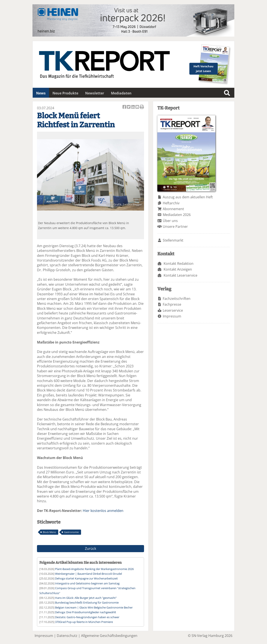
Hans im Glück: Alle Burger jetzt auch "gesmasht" (86, 598)
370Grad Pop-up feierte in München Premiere (84, 622)
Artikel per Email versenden (138, 107)
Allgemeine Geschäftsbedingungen (109, 636)
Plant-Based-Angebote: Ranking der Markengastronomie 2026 (94, 569)
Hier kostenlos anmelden (103, 511)
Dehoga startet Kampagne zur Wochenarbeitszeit (86, 578)
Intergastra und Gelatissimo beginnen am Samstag (87, 583)
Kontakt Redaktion (179, 263)
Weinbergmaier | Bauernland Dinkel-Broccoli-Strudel (88, 574)
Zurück (91, 548)
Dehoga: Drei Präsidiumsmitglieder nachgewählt (86, 612)
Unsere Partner (175, 226)
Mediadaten (121, 93)
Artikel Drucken (142, 107)
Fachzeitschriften (177, 299)
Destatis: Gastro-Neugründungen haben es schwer (87, 617)
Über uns (170, 221)
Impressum (172, 316)
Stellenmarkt (173, 240)
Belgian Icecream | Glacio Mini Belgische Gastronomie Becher (94, 607)
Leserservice (173, 310)
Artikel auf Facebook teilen (125, 107)
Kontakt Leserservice (180, 275)
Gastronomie (71, 532)
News (41, 93)
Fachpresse (172, 304)
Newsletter (95, 93)
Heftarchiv (171, 203)
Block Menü (49, 532)
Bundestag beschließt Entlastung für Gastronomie (87, 602)
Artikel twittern (129, 107)
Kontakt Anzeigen (178, 269)
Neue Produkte (65, 93)
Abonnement (173, 209)
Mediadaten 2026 (177, 215)
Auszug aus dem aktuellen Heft (188, 197)
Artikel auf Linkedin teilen (133, 107)
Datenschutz (67, 636)
